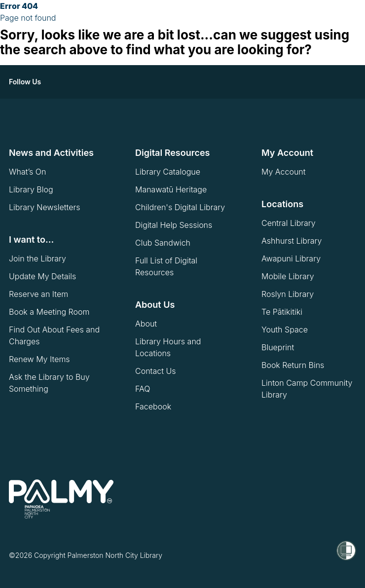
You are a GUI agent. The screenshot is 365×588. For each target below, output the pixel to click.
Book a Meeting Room (49, 312)
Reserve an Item (38, 294)
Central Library (289, 223)
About (146, 324)
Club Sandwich (163, 243)
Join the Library (37, 258)
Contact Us (155, 371)
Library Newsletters (44, 207)
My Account (284, 172)
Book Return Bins (293, 365)
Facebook (153, 406)
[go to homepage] (61, 499)
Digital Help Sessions (174, 225)
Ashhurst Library (292, 241)
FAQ (143, 389)
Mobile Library (288, 276)
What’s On (27, 172)
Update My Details (42, 276)
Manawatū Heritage (171, 189)
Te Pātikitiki (282, 312)
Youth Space (285, 330)
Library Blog (31, 189)
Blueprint (278, 347)
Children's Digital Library (180, 207)
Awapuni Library (291, 258)
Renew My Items (39, 359)
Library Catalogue (168, 172)
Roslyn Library (288, 294)
